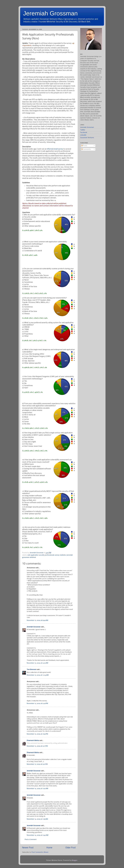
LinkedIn (83, 135)
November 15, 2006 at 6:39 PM (37, 704)
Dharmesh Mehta (33, 741)
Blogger (75, 860)
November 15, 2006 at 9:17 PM (37, 746)
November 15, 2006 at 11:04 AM (38, 675)
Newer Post (28, 848)
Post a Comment (31, 840)
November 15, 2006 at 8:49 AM (37, 620)
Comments (86, 149)
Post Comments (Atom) (40, 852)
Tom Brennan (31, 670)
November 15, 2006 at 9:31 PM (37, 764)
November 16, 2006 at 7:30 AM (37, 789)
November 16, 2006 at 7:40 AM (38, 835)
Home (49, 848)
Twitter (83, 130)
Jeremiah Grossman (50, 13)
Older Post (71, 848)
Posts (84, 146)
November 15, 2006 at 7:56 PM (37, 734)
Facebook (84, 133)
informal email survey (55, 149)
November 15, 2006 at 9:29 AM (37, 663)
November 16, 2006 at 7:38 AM (37, 819)
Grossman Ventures (87, 138)
